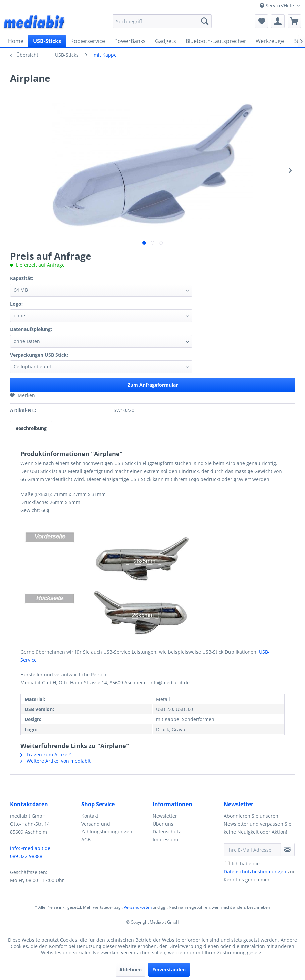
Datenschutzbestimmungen (255, 872)
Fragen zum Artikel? (46, 755)
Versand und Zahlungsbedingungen (107, 828)
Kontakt (90, 816)
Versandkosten (138, 907)
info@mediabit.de (30, 848)
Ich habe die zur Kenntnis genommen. (259, 872)
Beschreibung (31, 428)
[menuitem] (162, 21)
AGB (86, 840)
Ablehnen (131, 969)
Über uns (163, 824)
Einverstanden (169, 969)
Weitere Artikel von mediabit (56, 761)
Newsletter (165, 816)
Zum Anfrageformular (153, 385)
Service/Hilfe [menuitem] (277, 6)
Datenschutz (167, 832)
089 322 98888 (26, 856)
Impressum (165, 840)
